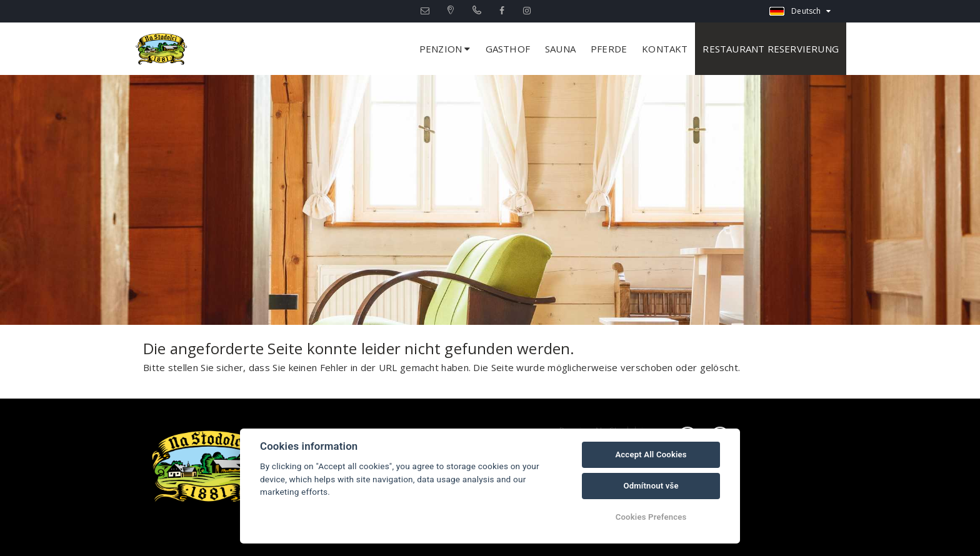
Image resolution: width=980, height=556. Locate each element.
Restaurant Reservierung (771, 49)
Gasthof (508, 49)
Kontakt (665, 49)
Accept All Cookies (651, 454)
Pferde (609, 49)
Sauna (560, 49)
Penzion (445, 49)
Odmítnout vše (651, 486)
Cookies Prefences (651, 517)
